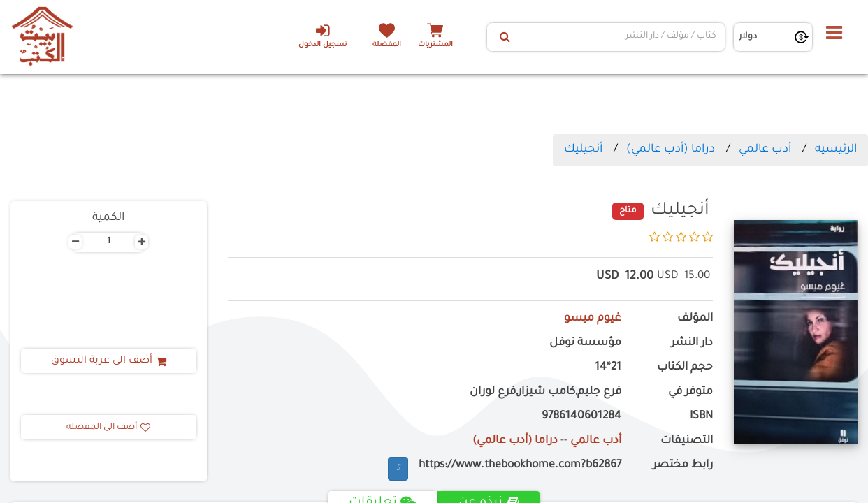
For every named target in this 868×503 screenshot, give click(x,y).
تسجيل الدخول (323, 36)
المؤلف (695, 319)
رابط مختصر (683, 466)
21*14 (608, 368)
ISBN (701, 417)
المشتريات (435, 45)
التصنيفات (687, 441)
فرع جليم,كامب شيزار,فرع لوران (545, 392)
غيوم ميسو (593, 319)
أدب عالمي (765, 150)
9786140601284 (581, 417)
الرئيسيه (836, 150)
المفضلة (387, 45)
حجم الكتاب (685, 368)
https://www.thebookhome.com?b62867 (520, 466)
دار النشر (692, 343)
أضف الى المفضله (108, 428)
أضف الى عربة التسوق (109, 361)
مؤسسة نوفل (585, 343)
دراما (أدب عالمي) (671, 150)
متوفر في (690, 392)
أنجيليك (583, 150)
